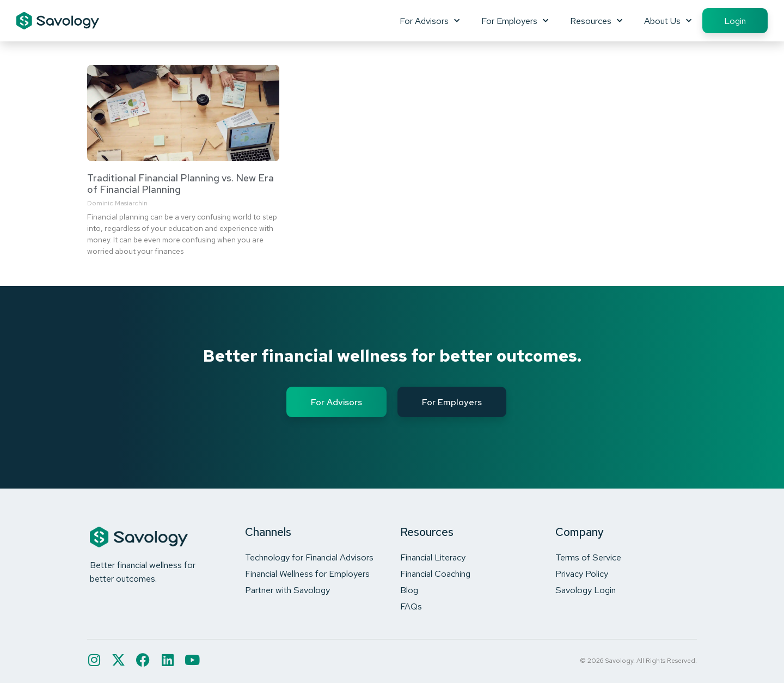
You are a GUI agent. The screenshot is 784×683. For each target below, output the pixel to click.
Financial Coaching (435, 574)
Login (735, 21)
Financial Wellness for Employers (307, 574)
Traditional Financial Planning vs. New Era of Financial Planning (180, 184)
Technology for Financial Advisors (309, 557)
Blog (409, 590)
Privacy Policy (582, 574)
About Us (668, 21)
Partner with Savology (287, 590)
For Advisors (430, 21)
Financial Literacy (433, 557)
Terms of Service (588, 557)
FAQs (411, 606)
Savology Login (586, 590)
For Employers (515, 21)
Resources (596, 21)
